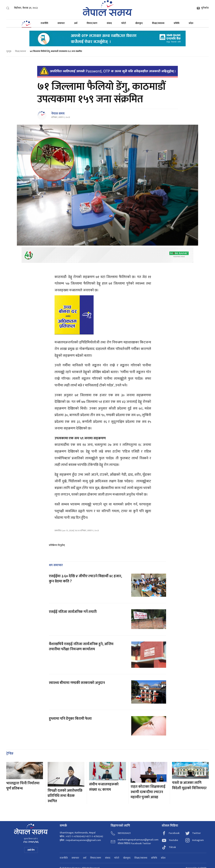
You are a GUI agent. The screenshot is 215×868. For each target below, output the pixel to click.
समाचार (61, 23)
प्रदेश (191, 23)
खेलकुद (139, 23)
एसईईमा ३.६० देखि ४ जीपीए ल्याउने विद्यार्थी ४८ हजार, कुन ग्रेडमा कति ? (85, 579)
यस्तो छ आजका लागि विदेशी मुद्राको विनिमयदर (189, 785)
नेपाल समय (58, 114)
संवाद (109, 23)
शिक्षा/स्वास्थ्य (158, 23)
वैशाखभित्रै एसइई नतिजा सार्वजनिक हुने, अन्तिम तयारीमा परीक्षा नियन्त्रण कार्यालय (81, 647)
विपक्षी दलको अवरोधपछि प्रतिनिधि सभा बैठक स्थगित (65, 796)
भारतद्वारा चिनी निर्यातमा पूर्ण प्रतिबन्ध (23, 786)
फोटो (124, 23)
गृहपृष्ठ (9, 51)
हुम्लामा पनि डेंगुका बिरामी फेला (70, 719)
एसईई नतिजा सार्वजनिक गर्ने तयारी (73, 612)
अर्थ (76, 23)
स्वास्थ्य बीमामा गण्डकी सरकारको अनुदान (77, 683)
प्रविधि (177, 23)
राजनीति (44, 23)
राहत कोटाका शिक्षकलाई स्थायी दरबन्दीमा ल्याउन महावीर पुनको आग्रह (148, 792)
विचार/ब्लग (92, 23)
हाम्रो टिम (31, 850)
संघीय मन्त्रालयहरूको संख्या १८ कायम (104, 787)
